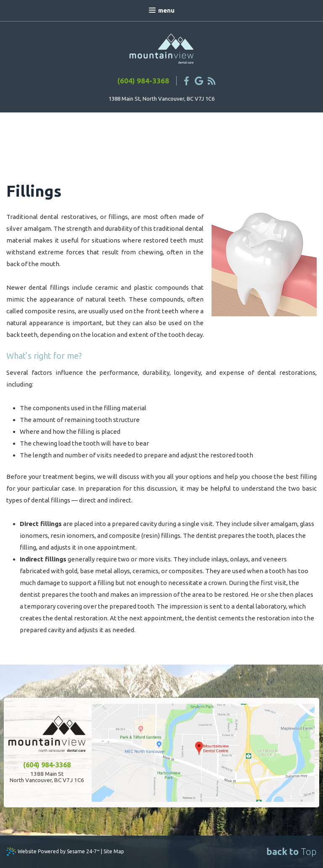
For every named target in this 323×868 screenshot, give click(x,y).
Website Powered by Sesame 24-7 (59, 851)
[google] (199, 81)
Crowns (81, 126)
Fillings (49, 126)
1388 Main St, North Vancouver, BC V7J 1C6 (161, 99)
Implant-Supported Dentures (198, 136)
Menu (162, 10)
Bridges (150, 126)
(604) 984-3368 (143, 81)
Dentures (186, 126)
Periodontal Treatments (248, 126)
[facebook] (186, 81)
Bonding (116, 126)
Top (291, 851)
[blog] (212, 81)
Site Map (114, 851)
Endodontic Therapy (112, 136)
